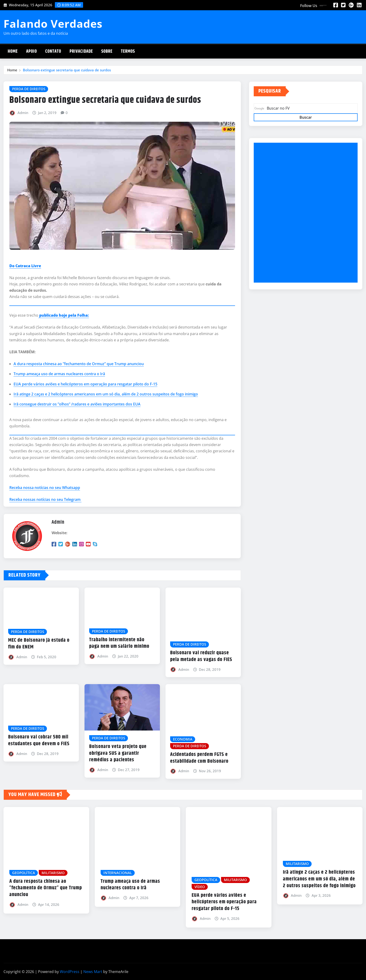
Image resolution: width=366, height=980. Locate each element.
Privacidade (81, 51)
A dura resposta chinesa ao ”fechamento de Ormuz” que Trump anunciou (79, 364)
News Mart (93, 972)
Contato (53, 51)
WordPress (70, 972)
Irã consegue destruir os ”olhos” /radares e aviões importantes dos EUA (77, 404)
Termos (128, 51)
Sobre (107, 51)
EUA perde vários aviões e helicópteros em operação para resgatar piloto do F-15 (85, 384)
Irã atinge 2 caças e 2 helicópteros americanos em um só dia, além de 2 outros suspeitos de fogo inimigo (106, 394)
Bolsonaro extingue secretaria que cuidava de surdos (67, 70)
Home (13, 51)
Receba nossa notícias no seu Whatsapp (45, 488)
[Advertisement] (308, 213)
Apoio (32, 51)
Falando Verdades (53, 24)
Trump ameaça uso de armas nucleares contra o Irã (59, 374)
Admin (23, 113)
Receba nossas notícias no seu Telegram (45, 499)
